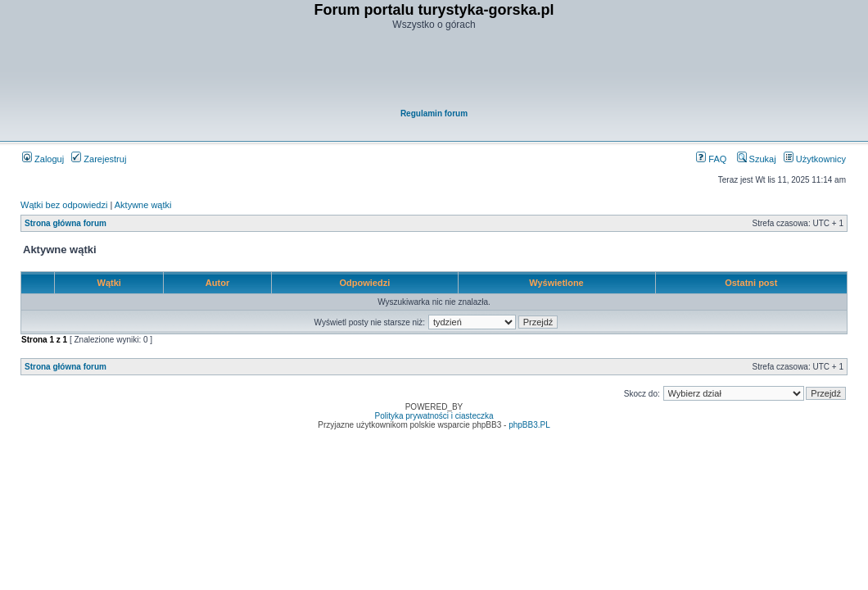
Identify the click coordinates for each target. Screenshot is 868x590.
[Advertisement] (435, 70)
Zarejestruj (99, 159)
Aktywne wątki (143, 205)
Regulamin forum (434, 113)
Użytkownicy (815, 159)
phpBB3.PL (529, 425)
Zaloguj (43, 159)
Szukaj (757, 159)
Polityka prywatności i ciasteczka (434, 416)
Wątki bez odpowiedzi (64, 205)
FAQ (711, 159)
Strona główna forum (66, 223)
